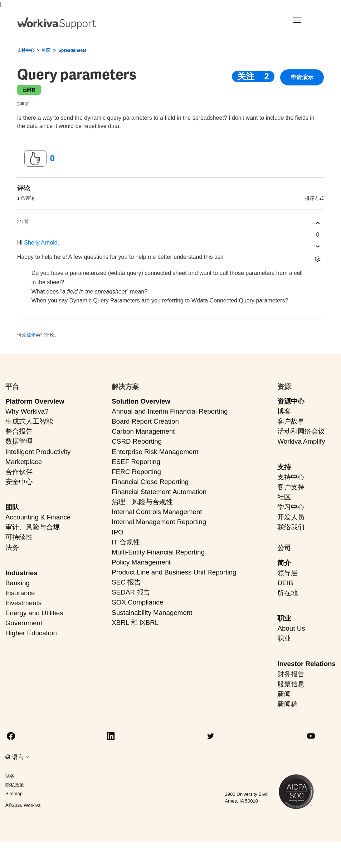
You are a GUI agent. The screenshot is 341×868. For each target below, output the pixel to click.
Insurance (20, 593)
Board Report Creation (145, 421)
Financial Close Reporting (150, 482)
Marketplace (24, 462)
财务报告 (291, 674)
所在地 (288, 593)
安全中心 (19, 482)
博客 (284, 411)
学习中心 (291, 507)
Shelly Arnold (41, 243)
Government (24, 623)
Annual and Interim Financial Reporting (170, 411)
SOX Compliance (137, 602)
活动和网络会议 (301, 431)
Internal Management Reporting (159, 522)
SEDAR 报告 (131, 592)
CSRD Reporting (137, 441)
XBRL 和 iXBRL (135, 623)
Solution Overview (141, 401)
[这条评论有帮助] (318, 223)
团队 (12, 507)
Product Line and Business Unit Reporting (174, 572)
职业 (284, 618)
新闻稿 (288, 704)
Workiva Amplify (301, 441)
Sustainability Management (152, 613)
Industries (21, 573)
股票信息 (291, 684)
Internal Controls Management (157, 512)
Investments (23, 603)
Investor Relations (306, 664)
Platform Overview (35, 401)
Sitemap (14, 793)
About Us (291, 628)
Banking (18, 583)
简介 (284, 563)
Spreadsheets (72, 50)
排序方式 (315, 198)
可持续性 (19, 537)
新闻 (284, 694)
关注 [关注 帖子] (246, 76)
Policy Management (141, 562)
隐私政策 (15, 785)
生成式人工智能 (29, 421)
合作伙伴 (19, 472)
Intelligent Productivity (38, 452)
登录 (31, 335)
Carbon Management (143, 431)
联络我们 (291, 527)
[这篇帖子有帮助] (35, 158)
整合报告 (19, 431)
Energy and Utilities (34, 613)
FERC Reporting (136, 472)
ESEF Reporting (136, 462)
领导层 (288, 573)
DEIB (285, 583)
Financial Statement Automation (159, 492)
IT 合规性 (126, 542)
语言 (21, 757)
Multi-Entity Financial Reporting (158, 552)
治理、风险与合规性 (142, 502)
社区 (46, 50)
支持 (284, 467)
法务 (12, 548)
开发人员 (291, 517)
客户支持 (291, 487)
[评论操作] (318, 259)
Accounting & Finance (38, 517)
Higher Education (31, 633)
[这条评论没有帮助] (318, 246)
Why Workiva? (27, 411)
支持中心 (26, 50)
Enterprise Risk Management (155, 452)
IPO (117, 532)
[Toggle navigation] (304, 20)
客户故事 (291, 421)
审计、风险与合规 (33, 527)
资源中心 (291, 401)
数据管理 (19, 441)
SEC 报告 (126, 582)
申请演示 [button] (302, 77)
